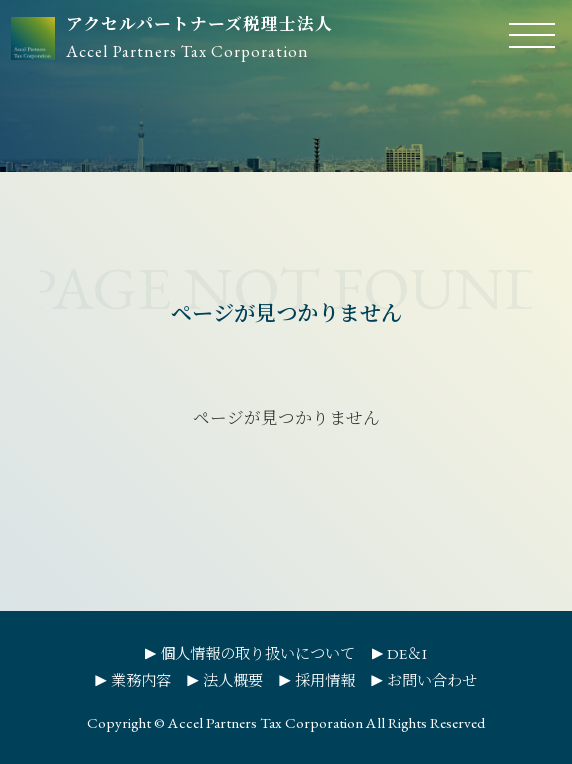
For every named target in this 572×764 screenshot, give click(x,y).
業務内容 (141, 681)
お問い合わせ (432, 681)
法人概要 (233, 681)
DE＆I (407, 654)
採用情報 (325, 681)
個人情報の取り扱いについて (257, 654)
